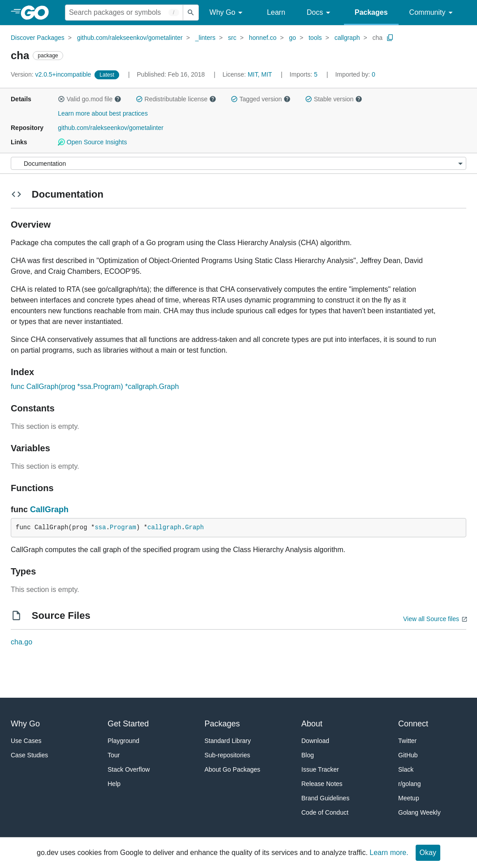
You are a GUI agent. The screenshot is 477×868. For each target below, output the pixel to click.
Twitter (407, 741)
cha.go (21, 642)
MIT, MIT (260, 74)
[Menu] (238, 163)
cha (378, 38)
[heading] (38, 13)
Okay (428, 853)
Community (432, 13)
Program (123, 527)
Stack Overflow (129, 769)
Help (114, 784)
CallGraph (49, 510)
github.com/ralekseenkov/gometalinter (130, 38)
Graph (194, 527)
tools (315, 38)
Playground (123, 741)
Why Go (228, 13)
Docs (320, 13)
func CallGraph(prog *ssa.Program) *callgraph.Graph (95, 386)
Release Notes (322, 784)
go (292, 38)
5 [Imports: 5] (305, 74)
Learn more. (389, 853)
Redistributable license (176, 99)
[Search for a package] (124, 13)
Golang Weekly (419, 812)
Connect (413, 724)
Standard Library (228, 741)
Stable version (334, 99)
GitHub (408, 755)
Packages (371, 12)
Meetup (409, 798)
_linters (205, 38)
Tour (114, 755)
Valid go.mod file (90, 99)
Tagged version (261, 99)
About (312, 724)
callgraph (347, 38)
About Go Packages (233, 769)
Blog (308, 755)
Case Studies (29, 755)
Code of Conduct (325, 812)
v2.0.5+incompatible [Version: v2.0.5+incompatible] (52, 74)
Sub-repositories (228, 755)
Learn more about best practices (103, 113)
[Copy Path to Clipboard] (390, 38)
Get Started (128, 724)
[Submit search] (191, 13)
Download (315, 741)
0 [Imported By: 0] (355, 74)
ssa (100, 527)
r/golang (410, 784)
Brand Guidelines (325, 798)
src (232, 38)
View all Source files (431, 619)
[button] (61, 99)
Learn (276, 12)
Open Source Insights (92, 142)
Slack (406, 769)
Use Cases (26, 741)
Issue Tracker (320, 769)
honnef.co (263, 38)
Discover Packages (38, 38)
